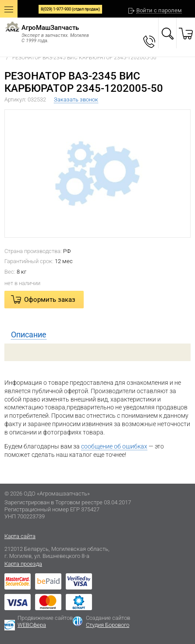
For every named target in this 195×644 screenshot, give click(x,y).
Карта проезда (23, 564)
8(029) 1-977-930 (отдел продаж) (70, 9)
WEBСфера (32, 625)
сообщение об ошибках (114, 446)
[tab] (97, 335)
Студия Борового (108, 625)
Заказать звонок (76, 99)
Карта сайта (20, 536)
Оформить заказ (50, 300)
